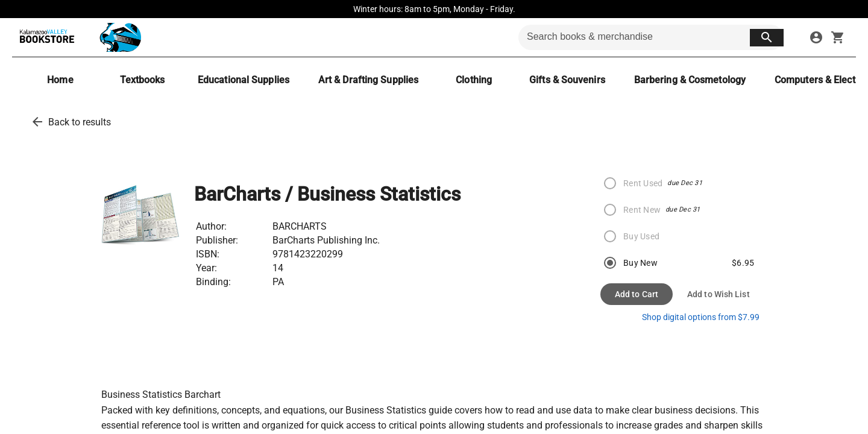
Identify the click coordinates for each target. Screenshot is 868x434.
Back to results (80, 122)
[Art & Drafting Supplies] (368, 80)
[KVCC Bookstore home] (78, 37)
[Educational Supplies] (244, 80)
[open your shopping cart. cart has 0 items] (838, 37)
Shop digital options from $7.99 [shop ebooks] (701, 317)
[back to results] (37, 122)
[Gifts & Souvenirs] (567, 80)
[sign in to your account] (816, 37)
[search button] (767, 38)
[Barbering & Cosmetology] (690, 80)
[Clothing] (474, 80)
